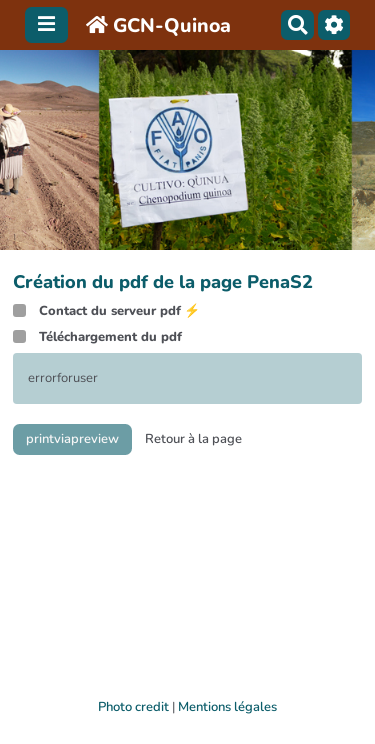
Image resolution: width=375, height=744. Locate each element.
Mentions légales (227, 707)
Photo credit (133, 707)
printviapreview (72, 439)
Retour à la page (193, 439)
